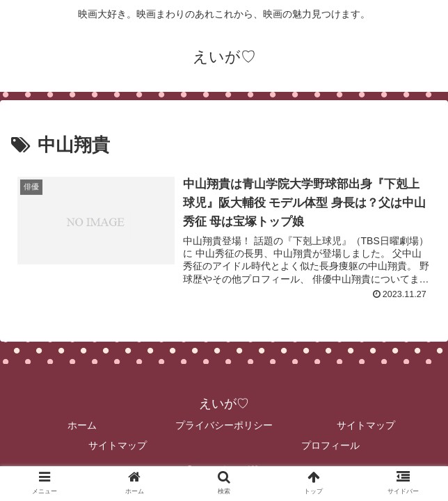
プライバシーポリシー (224, 425)
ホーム (82, 425)
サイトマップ (366, 425)
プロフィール (330, 445)
